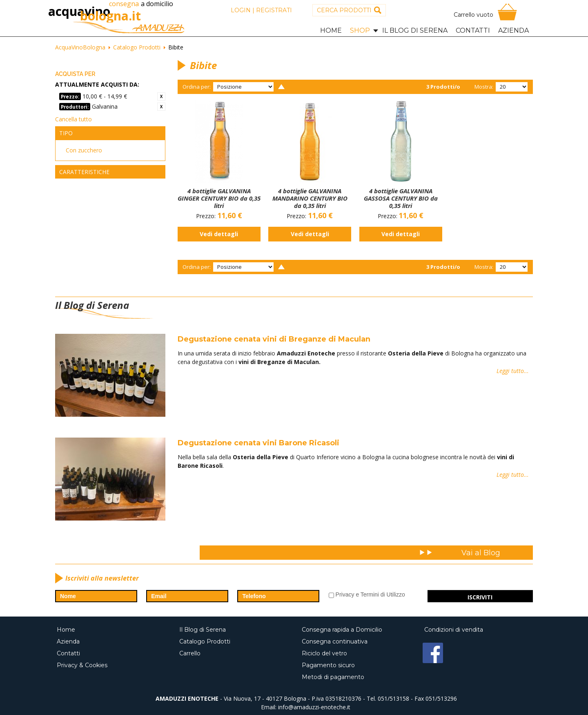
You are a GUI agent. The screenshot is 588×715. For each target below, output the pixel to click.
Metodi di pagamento (335, 677)
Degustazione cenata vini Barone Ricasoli (258, 443)
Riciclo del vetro (327, 653)
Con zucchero (84, 150)
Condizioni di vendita (456, 630)
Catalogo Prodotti (207, 641)
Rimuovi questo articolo (161, 96)
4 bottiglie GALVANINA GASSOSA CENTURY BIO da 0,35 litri (401, 198)
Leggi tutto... (513, 365)
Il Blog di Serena (205, 630)
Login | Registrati (261, 10)
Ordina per (196, 87)
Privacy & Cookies (85, 665)
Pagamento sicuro (331, 665)
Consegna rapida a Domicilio (344, 630)
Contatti (71, 653)
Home (68, 630)
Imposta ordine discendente (281, 87)
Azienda (71, 641)
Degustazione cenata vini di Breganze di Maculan (274, 339)
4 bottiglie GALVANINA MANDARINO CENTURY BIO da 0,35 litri (310, 198)
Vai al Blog (481, 553)
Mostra (483, 87)
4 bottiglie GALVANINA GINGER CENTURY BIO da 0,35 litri (219, 198)
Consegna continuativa (337, 641)
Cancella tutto (73, 119)
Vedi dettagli (219, 234)
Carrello (192, 653)
